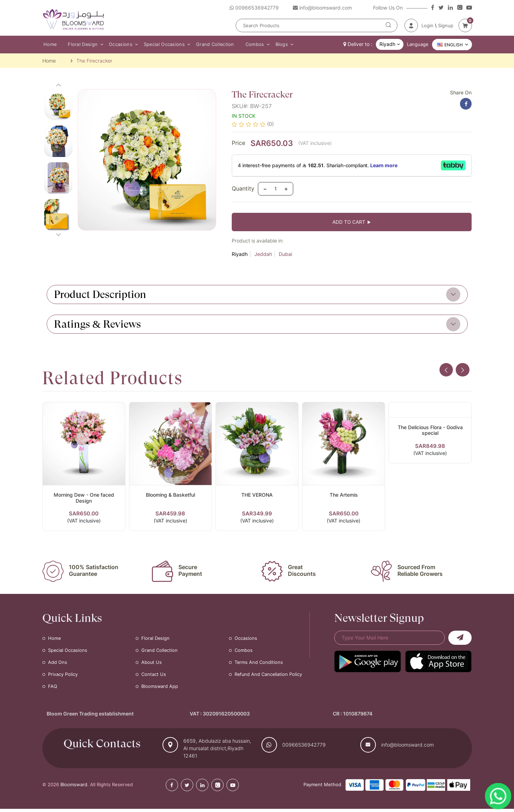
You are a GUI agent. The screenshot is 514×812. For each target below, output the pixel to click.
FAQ (53, 689)
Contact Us (154, 677)
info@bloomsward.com (407, 748)
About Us (152, 665)
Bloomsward (74, 788)
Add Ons (58, 665)
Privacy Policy (63, 677)
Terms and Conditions (259, 665)
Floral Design (81, 45)
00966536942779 (304, 748)
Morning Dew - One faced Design (84, 500)
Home (49, 45)
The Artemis (344, 497)
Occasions (117, 45)
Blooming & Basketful (170, 497)
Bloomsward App (160, 689)
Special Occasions (159, 45)
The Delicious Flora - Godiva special (430, 432)
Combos (248, 45)
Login (427, 25)
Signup (446, 25)
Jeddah (263, 256)
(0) (270, 125)
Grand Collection (209, 45)
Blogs (273, 45)
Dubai (285, 256)
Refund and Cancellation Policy (269, 677)
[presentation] (445, 372)
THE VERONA (257, 497)
